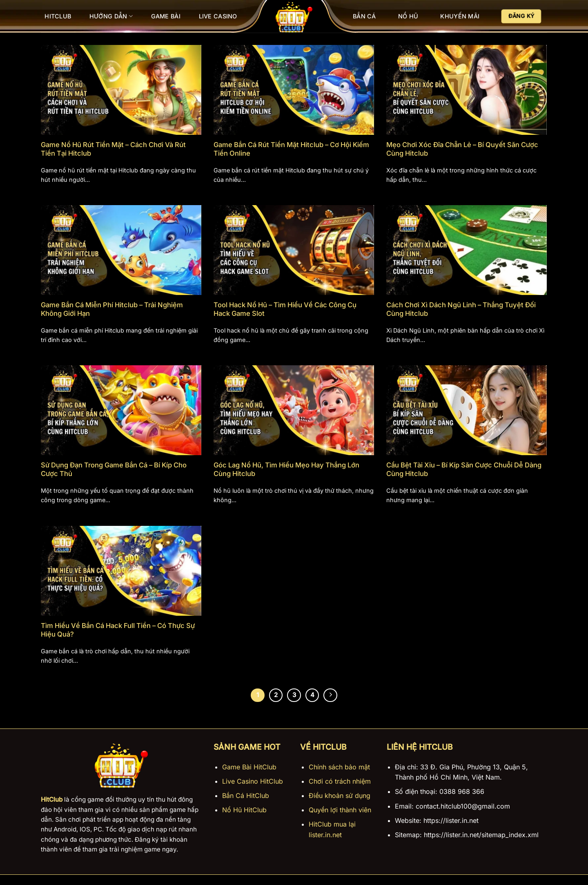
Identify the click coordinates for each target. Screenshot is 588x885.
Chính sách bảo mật (339, 767)
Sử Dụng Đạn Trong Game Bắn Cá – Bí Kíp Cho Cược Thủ (114, 469)
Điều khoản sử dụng (340, 796)
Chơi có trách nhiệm (340, 781)
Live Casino (218, 16)
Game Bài (166, 16)
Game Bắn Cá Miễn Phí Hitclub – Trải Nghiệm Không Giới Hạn (112, 309)
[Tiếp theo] (330, 695)
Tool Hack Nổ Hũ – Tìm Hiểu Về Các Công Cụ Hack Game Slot (285, 309)
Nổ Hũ (408, 16)
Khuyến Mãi (460, 16)
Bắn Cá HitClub (246, 796)
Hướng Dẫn (111, 16)
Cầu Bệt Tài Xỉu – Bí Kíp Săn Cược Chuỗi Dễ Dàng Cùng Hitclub (464, 469)
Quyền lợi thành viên (340, 810)
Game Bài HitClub (249, 767)
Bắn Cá (364, 16)
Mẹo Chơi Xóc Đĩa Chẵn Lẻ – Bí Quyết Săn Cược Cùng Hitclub (462, 149)
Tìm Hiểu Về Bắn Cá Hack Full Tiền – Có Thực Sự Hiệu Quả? (118, 630)
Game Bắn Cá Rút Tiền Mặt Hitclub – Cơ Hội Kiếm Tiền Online (291, 149)
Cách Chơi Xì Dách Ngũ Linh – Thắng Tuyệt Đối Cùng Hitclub (461, 309)
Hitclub (58, 16)
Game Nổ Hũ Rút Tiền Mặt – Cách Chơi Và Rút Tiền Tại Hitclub (113, 149)
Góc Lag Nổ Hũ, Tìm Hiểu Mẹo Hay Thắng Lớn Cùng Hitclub (286, 469)
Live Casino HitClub (253, 781)
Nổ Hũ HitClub (244, 810)
